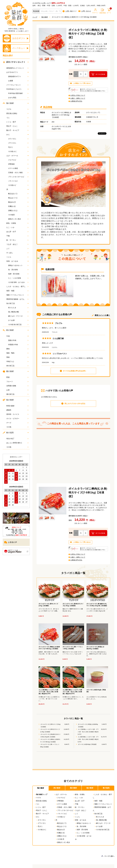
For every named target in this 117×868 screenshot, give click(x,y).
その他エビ (18, 185)
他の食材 (8, 400)
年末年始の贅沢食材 (18, 93)
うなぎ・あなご (17, 244)
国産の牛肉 (18, 340)
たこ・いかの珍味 (18, 278)
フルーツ (17, 382)
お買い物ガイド (70, 11)
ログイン (95, 11)
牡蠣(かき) (18, 206)
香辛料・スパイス (17, 414)
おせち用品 (18, 98)
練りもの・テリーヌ (18, 316)
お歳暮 (18, 81)
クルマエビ (18, 160)
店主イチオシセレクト (14, 62)
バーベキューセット (17, 85)
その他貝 (18, 215)
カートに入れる (100, 74)
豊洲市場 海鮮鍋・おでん (17, 299)
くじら (17, 257)
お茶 (17, 390)
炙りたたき (18, 308)
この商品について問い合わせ (82, 83)
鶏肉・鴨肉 (17, 353)
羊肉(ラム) (17, 361)
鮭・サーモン (17, 240)
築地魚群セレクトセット (17, 68)
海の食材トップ (41, 794)
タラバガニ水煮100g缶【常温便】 (87, 744)
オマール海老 (18, 168)
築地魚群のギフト (18, 76)
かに (8, 135)
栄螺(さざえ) (18, 210)
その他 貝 (60, 839)
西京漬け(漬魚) (17, 113)
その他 (17, 427)
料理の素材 (17, 406)
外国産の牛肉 (18, 345)
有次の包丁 (17, 439)
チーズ (17, 423)
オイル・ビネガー (17, 418)
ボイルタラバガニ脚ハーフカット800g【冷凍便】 (50, 746)
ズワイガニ (18, 143)
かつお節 (18, 320)
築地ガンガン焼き (18, 219)
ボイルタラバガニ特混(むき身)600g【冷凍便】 (88, 726)
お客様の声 (11, 542)
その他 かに (18, 151)
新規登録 (103, 11)
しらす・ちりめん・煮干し (17, 286)
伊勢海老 (18, 164)
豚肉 (17, 349)
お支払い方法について (78, 95)
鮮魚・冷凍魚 (17, 223)
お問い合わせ (85, 11)
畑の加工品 (17, 394)
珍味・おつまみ (12, 261)
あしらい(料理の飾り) (17, 443)
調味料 (17, 410)
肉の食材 (8, 330)
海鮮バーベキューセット (17, 295)
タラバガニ (18, 139)
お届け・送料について (78, 98)
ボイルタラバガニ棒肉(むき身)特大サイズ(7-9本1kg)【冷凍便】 (50, 741)
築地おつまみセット (18, 265)
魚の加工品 (11, 303)
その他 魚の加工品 (18, 324)
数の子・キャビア (17, 130)
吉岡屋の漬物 (17, 386)
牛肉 (8, 336)
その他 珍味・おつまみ (18, 282)
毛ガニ (18, 147)
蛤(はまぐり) (18, 198)
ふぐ (17, 248)
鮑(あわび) (18, 202)
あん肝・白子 (17, 232)
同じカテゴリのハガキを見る (75, 404)
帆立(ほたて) (18, 194)
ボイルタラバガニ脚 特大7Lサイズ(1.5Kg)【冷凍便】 (50, 731)
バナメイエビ (18, 181)
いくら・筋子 (17, 122)
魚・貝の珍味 (18, 270)
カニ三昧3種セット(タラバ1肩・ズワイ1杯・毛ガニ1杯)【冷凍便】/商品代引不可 (88, 732)
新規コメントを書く (102, 315)
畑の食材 (8, 371)
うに (17, 118)
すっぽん (17, 253)
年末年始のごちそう (14, 89)
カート (109, 11)
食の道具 (8, 433)
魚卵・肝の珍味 (18, 274)
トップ (35, 17)
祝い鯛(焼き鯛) (18, 312)
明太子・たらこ (17, 126)
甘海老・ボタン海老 (18, 173)
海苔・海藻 (17, 291)
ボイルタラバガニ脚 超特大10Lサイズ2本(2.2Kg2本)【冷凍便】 (50, 736)
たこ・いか (17, 227)
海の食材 (8, 103)
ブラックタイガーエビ (18, 177)
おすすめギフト (12, 72)
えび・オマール (12, 156)
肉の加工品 (17, 366)
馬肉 (17, 357)
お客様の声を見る (76, 101)
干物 (17, 236)
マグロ (17, 109)
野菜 (17, 377)
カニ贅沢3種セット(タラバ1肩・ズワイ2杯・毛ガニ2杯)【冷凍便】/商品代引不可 (88, 739)
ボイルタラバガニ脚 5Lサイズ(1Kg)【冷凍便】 (50, 726)
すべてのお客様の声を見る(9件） (75, 371)
